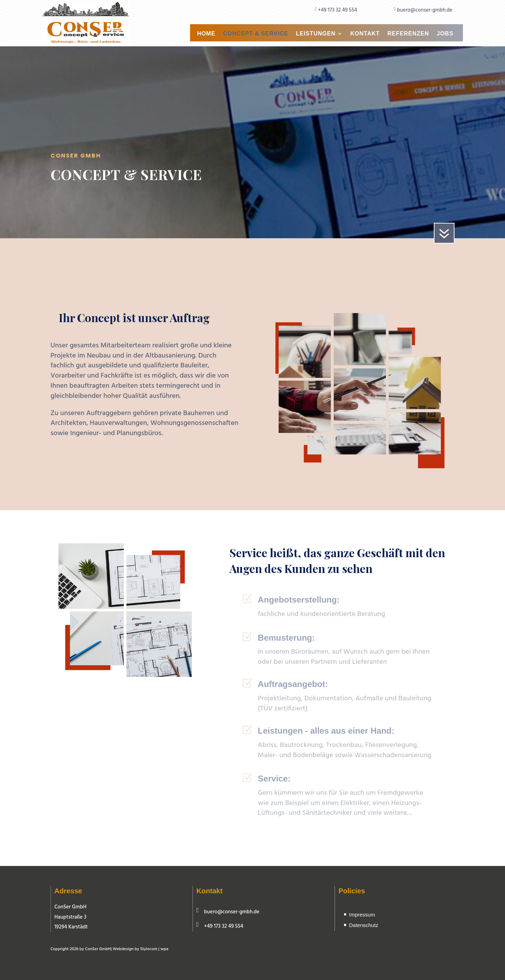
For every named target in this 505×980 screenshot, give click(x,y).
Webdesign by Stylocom (135, 949)
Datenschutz (363, 925)
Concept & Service (256, 34)
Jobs (445, 34)
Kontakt (365, 34)
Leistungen (316, 34)
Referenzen (408, 34)
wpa (164, 949)
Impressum (362, 915)
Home (206, 34)
